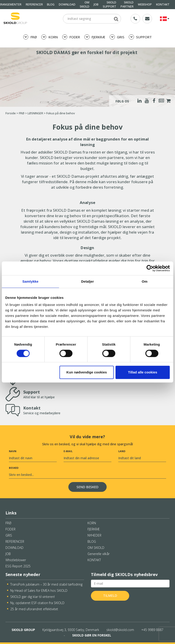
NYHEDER (94, 535)
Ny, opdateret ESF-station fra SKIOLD (37, 603)
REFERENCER (34, 4)
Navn (13, 451)
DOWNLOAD (67, 4)
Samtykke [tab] (30, 281)
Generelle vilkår (99, 554)
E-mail (68, 451)
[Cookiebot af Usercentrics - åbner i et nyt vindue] (150, 268)
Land (122, 451)
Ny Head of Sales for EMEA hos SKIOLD (39, 591)
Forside (11, 113)
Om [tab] (145, 281)
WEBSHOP (145, 4)
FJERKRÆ (95, 37)
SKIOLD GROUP (23, 630)
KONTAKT (163, 4)
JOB (96, 4)
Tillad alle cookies (143, 372)
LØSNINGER (35, 113)
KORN (50, 37)
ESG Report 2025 (18, 566)
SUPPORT (140, 37)
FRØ (30, 37)
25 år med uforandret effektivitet (34, 609)
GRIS (117, 37)
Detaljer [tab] (87, 281)
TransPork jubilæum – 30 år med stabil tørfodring (46, 584)
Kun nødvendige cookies (87, 372)
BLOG (51, 4)
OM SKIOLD (96, 548)
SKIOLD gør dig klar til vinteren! (32, 597)
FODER (71, 37)
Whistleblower (16, 560)
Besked (14, 468)
